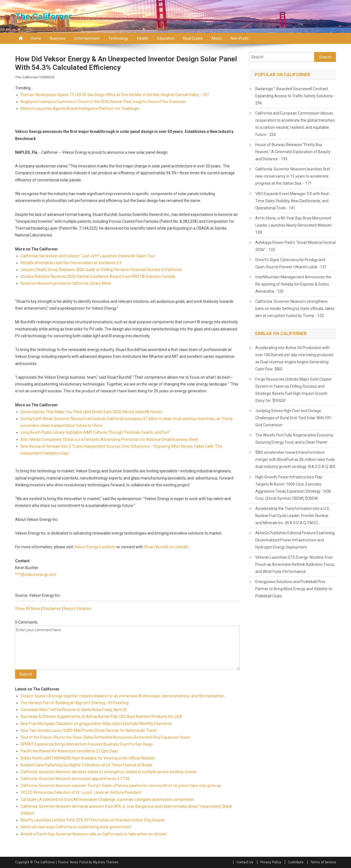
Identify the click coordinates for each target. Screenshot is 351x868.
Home (36, 38)
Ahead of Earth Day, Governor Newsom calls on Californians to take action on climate (94, 834)
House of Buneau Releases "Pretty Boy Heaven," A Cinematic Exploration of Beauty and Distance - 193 (293, 152)
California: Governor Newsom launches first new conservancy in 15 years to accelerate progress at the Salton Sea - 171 (293, 176)
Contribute (296, 862)
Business (58, 38)
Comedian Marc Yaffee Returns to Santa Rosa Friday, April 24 (74, 710)
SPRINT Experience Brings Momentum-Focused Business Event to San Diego (87, 744)
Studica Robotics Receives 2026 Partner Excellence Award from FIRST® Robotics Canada (98, 276)
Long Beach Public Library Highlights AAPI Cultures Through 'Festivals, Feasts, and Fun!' (95, 432)
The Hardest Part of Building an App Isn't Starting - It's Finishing (75, 703)
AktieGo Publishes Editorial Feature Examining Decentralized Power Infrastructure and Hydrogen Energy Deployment (295, 540)
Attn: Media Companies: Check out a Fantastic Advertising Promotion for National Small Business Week (109, 439)
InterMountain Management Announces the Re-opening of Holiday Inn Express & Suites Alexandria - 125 (293, 284)
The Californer (43, 16)
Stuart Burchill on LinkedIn (166, 547)
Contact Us (245, 862)
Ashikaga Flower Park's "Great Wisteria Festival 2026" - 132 (295, 246)
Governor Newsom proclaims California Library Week (66, 283)
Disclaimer (52, 609)
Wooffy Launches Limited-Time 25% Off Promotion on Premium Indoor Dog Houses (93, 820)
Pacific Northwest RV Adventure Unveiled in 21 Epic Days (69, 751)
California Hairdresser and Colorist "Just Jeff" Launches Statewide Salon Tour (88, 256)
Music (217, 38)
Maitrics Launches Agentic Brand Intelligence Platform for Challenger (80, 108)
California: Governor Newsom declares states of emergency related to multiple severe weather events (109, 772)
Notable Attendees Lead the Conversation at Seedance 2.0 (71, 263)
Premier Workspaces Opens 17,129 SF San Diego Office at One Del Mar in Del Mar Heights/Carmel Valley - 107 (115, 95)
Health (143, 38)
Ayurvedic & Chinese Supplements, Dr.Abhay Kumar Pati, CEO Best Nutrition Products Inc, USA (101, 716)
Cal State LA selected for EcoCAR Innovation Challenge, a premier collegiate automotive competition (107, 800)
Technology (118, 38)
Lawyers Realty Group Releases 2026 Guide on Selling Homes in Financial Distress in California (101, 270)
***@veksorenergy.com (36, 575)
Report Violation (77, 609)
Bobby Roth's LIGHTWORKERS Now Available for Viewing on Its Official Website (88, 758)
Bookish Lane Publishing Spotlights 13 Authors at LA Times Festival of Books (87, 765)
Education (166, 38)
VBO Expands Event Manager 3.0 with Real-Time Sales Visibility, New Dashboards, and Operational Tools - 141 (293, 201)
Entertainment (87, 38)
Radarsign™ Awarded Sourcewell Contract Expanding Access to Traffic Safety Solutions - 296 (295, 96)
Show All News (28, 609)
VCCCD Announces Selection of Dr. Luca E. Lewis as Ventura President (81, 792)
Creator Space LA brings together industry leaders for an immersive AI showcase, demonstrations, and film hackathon (122, 696)
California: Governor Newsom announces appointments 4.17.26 (75, 779)
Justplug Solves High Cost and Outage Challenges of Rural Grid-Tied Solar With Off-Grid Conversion (294, 418)
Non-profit (240, 38)
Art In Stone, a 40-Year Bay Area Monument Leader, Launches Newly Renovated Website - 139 (294, 225)
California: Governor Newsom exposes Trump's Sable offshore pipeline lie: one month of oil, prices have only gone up (121, 786)
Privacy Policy (271, 862)
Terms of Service (323, 862)
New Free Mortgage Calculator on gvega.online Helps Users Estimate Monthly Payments (96, 724)
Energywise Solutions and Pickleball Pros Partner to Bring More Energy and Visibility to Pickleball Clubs (294, 589)
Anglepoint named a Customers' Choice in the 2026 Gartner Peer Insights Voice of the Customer (103, 102)
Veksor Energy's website (95, 547)
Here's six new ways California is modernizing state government (76, 827)
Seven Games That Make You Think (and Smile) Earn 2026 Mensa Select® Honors (91, 412)
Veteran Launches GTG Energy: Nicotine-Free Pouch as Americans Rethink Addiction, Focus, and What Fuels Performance (295, 564)
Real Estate (193, 38)
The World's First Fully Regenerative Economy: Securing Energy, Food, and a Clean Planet (295, 439)
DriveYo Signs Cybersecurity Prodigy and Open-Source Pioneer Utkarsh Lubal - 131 (291, 263)
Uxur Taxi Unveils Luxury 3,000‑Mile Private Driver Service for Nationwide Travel (89, 730)
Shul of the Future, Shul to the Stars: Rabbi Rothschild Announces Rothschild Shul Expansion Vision (105, 737)
